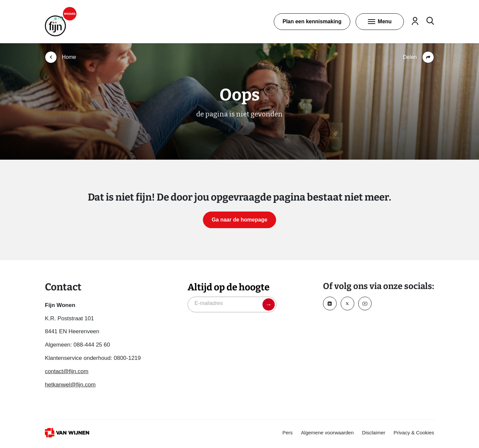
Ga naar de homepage (239, 220)
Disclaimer (374, 433)
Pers (288, 433)
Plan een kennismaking (312, 21)
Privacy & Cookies (414, 433)
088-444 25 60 (92, 345)
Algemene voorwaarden (327, 433)
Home (69, 57)
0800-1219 (127, 358)
